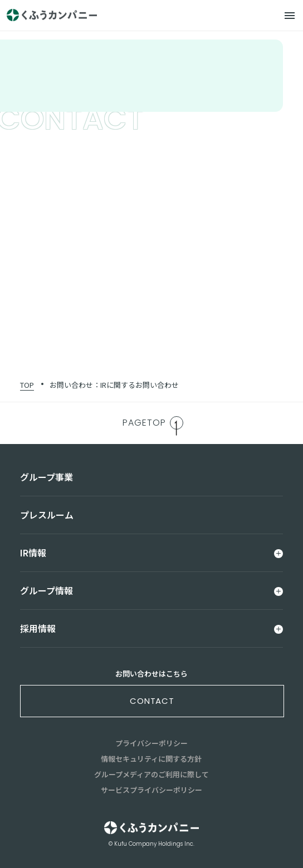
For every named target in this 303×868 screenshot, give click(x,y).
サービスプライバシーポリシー (151, 790)
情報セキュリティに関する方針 (151, 759)
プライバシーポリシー (151, 743)
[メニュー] (290, 16)
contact (152, 701)
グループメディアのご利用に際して (151, 774)
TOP (27, 385)
